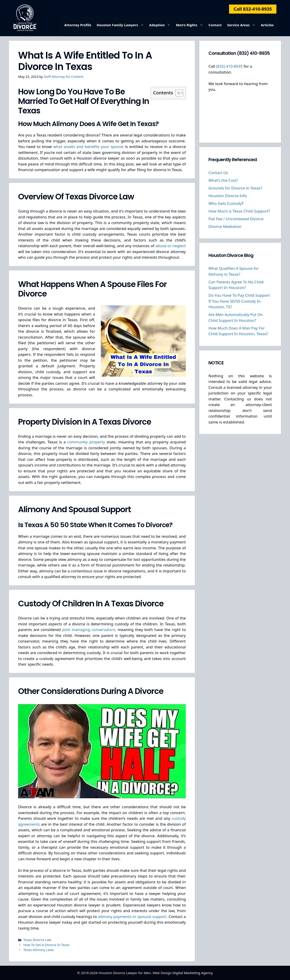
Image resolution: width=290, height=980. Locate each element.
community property (86, 442)
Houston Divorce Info (228, 196)
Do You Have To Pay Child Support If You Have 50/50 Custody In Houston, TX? (239, 301)
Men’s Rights (191, 25)
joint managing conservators (89, 630)
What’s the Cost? (223, 180)
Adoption (161, 25)
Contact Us (218, 173)
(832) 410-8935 (229, 66)
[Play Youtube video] (102, 751)
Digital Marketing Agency (193, 973)
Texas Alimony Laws (39, 950)
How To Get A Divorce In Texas (46, 945)
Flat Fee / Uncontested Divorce (236, 219)
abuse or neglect (171, 246)
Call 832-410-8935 (253, 9)
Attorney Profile (78, 25)
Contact (215, 25)
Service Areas (243, 25)
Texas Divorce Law (37, 940)
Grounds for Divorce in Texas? (235, 188)
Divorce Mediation (225, 226)
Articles (267, 25)
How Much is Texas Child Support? (239, 211)
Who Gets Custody (225, 203)
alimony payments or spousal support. (133, 917)
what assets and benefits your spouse (88, 147)
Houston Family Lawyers (122, 25)
